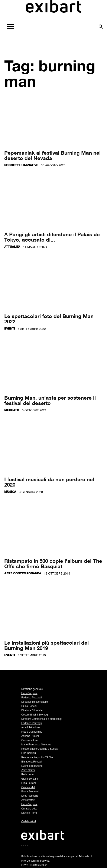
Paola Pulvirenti (30, 792)
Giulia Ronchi (29, 706)
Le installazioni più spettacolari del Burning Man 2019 (46, 645)
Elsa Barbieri (29, 753)
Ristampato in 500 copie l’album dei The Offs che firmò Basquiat (53, 563)
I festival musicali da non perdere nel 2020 (49, 482)
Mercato (12, 410)
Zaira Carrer (28, 770)
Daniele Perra (29, 813)
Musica (10, 492)
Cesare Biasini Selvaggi (35, 715)
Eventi (10, 328)
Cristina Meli (28, 787)
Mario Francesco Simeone (36, 745)
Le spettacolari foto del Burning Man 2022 (49, 319)
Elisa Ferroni (28, 783)
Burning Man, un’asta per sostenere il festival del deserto (50, 400)
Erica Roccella (30, 796)
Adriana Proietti (30, 736)
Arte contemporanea (23, 573)
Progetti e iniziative (21, 165)
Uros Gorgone (29, 693)
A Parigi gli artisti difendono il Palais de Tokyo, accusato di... (52, 237)
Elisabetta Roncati (32, 762)
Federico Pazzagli (31, 698)
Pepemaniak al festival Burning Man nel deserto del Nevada (52, 155)
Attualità (12, 247)
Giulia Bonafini (30, 779)
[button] (101, 25)
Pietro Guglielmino (32, 732)
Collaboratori (29, 821)
